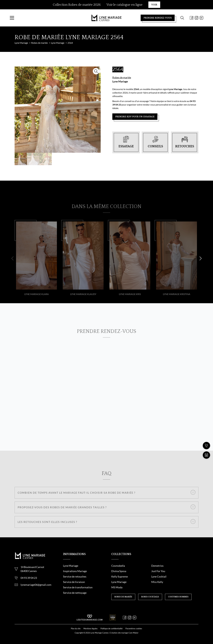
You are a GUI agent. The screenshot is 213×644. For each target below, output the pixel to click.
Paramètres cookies (134, 628)
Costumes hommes (178, 591)
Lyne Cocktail (179, 576)
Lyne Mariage (120, 86)
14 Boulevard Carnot (32, 572)
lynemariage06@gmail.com (36, 589)
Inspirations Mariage (75, 576)
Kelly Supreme (150, 576)
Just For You (118, 576)
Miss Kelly (147, 581)
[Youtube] (197, 20)
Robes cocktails (150, 591)
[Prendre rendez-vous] (206, 455)
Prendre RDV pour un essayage (135, 121)
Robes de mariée (122, 82)
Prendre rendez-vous (153, 20)
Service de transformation (78, 592)
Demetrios (147, 570)
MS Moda (177, 581)
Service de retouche (74, 581)
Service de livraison (74, 587)
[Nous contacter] (206, 436)
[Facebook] (187, 20)
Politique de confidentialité (112, 628)
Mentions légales (91, 628)
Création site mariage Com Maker (124, 632)
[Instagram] (192, 20)
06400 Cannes (29, 576)
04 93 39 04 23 (29, 583)
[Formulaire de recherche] (177, 20)
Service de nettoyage (75, 598)
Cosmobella (118, 570)
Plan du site (76, 628)
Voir (154, 5)
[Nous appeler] (206, 446)
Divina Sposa (179, 570)
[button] (12, 272)
